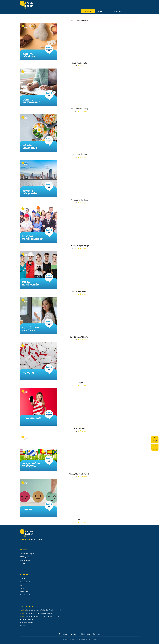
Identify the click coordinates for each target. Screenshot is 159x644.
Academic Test (103, 12)
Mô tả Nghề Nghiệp (80, 292)
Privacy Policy (24, 592)
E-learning (118, 12)
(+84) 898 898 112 (31, 620)
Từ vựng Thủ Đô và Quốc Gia (80, 474)
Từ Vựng (79, 383)
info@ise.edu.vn (28, 623)
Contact (22, 589)
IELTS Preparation (25, 557)
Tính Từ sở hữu (80, 429)
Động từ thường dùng (80, 109)
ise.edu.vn (29, 626)
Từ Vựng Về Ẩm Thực (80, 154)
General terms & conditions (28, 595)
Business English (25, 560)
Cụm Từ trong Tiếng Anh (80, 337)
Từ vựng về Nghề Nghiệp (80, 246)
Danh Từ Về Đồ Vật (79, 63)
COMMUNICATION (83, 20)
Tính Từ (79, 520)
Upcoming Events (25, 582)
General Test (88, 12)
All (71, 20)
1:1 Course (23, 564)
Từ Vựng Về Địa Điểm (79, 200)
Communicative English (27, 554)
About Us (23, 579)
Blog (21, 585)
